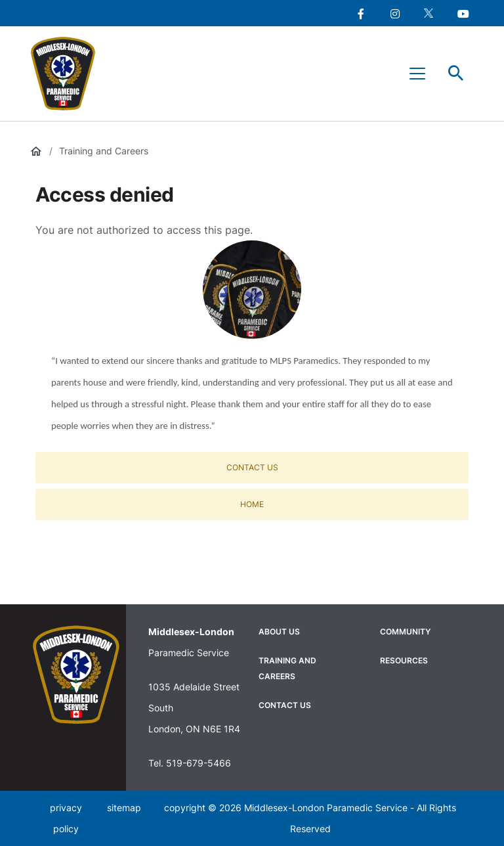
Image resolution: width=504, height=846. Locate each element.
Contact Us (252, 467)
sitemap (124, 808)
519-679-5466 (199, 763)
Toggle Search (456, 74)
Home (252, 504)
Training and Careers (104, 151)
